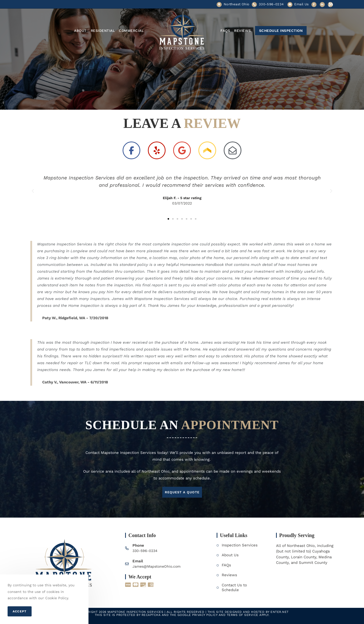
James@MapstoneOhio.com (158, 566)
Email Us (301, 4)
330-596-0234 (146, 551)
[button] (168, 219)
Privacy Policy (205, 615)
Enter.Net (280, 612)
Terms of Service (243, 615)
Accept (20, 611)
